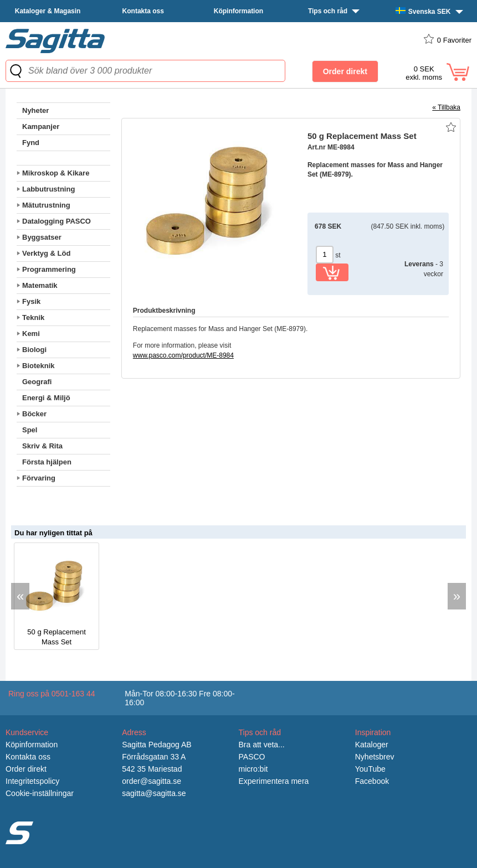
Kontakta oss (143, 11)
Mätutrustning (46, 205)
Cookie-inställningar (40, 793)
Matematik (40, 285)
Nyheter (35, 110)
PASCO (252, 757)
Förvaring (39, 478)
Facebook (372, 781)
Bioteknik (39, 366)
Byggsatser (42, 237)
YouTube (370, 769)
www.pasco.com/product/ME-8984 (183, 355)
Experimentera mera (274, 781)
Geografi (37, 382)
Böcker (34, 414)
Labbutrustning (48, 189)
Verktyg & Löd (46, 253)
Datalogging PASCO (57, 221)
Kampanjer (41, 126)
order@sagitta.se (152, 781)
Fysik (31, 301)
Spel (30, 430)
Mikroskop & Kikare (56, 173)
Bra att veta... (262, 745)
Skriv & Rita (42, 446)
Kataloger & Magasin (48, 11)
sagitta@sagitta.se (154, 793)
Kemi (31, 334)
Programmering (49, 269)
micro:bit (253, 769)
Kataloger (372, 745)
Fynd (31, 143)
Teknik (33, 317)
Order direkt (26, 769)
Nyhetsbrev (375, 757)
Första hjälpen (47, 462)
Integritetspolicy (32, 781)
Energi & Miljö (46, 398)
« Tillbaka (446, 107)
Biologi (34, 350)
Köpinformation (238, 11)
